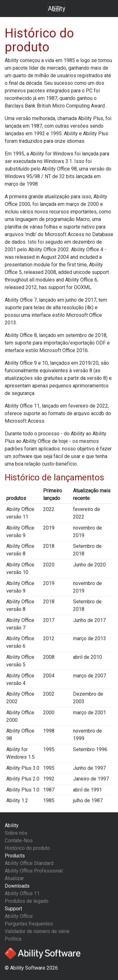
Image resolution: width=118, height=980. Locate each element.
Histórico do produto (27, 848)
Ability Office (19, 916)
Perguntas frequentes (29, 924)
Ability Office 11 (22, 893)
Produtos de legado (27, 901)
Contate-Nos (19, 841)
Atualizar (14, 878)
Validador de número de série (37, 931)
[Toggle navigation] (56, 9)
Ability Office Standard (29, 863)
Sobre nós (16, 833)
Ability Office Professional (34, 871)
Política (13, 939)
